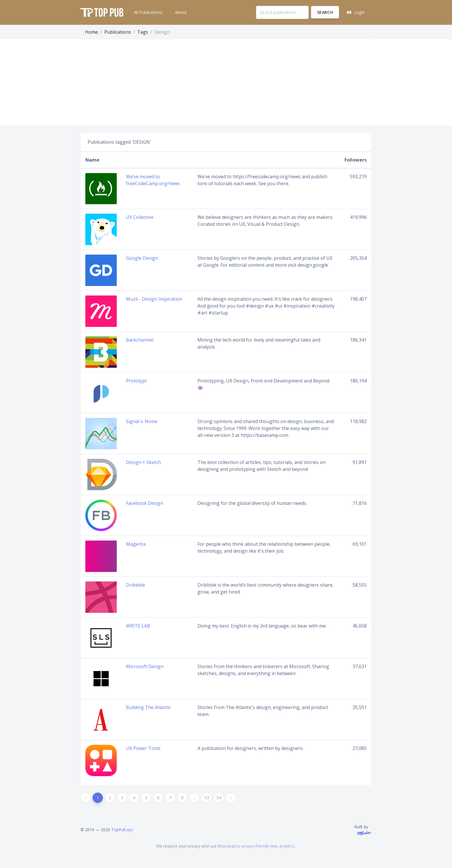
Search (325, 12)
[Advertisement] (226, 82)
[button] (147, 12)
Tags (143, 32)
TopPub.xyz (122, 830)
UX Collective (140, 217)
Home (92, 32)
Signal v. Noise (142, 421)
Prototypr (137, 381)
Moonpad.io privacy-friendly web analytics (256, 846)
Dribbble (135, 585)
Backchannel (140, 340)
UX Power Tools (143, 748)
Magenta (136, 544)
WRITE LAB (138, 626)
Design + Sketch (143, 462)
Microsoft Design (145, 666)
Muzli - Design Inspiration (154, 299)
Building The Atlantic (148, 707)
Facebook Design (145, 503)
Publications (118, 32)
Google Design (142, 258)
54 (219, 798)
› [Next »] (231, 798)
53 (207, 798)
